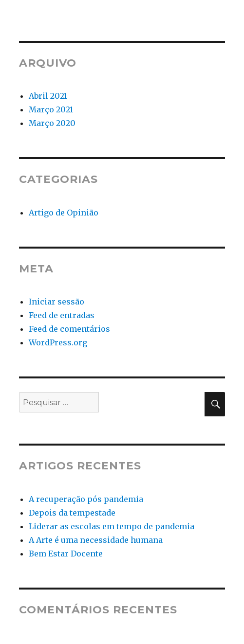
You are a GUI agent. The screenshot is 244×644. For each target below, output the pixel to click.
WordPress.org (58, 342)
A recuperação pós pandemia (86, 499)
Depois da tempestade (72, 513)
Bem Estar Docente (66, 554)
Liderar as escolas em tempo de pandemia (112, 526)
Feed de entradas (62, 315)
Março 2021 (51, 109)
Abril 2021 (48, 96)
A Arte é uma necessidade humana (96, 540)
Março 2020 (52, 123)
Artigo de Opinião (64, 213)
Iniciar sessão (56, 302)
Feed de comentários (69, 329)
